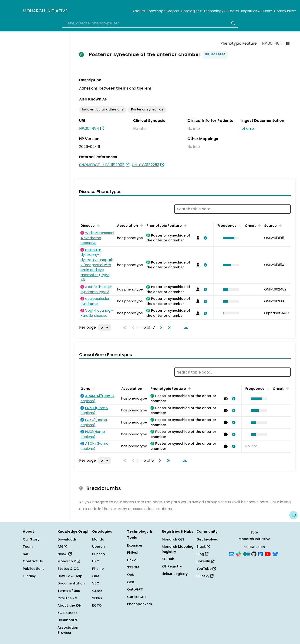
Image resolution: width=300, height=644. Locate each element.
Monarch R (69, 561)
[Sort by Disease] (98, 225)
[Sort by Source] (280, 225)
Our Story (31, 539)
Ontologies (191, 11)
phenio (248, 128)
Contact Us (33, 561)
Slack (203, 547)
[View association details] (205, 238)
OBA (96, 576)
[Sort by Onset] (259, 225)
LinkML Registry (175, 574)
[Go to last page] (169, 327)
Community (285, 11)
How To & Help (70, 576)
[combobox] (150, 23)
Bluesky (205, 576)
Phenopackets (140, 604)
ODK (131, 582)
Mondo (98, 539)
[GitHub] (254, 554)
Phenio (98, 569)
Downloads (67, 539)
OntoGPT (135, 589)
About (139, 11)
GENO (97, 591)
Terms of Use (69, 591)
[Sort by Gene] (93, 388)
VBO (96, 583)
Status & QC (68, 569)
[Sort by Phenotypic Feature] (185, 225)
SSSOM (133, 567)
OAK (131, 575)
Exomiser (135, 545)
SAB (26, 554)
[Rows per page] (104, 327)
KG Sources (67, 613)
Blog (202, 554)
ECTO (97, 605)
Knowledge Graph (163, 11)
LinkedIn (205, 561)
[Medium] (246, 554)
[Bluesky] (275, 554)
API (62, 547)
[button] (230, 238)
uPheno (99, 554)
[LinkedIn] (261, 554)
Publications (34, 569)
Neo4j (65, 554)
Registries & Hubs (256, 11)
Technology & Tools (221, 11)
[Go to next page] (160, 327)
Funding (30, 576)
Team (28, 547)
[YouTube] (268, 554)
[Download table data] (185, 327)
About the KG (69, 605)
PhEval (133, 553)
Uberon (98, 547)
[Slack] (239, 554)
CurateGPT (137, 597)
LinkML (132, 560)
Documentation (71, 583)
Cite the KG (67, 598)
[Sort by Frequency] (239, 225)
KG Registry (172, 566)
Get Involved (207, 539)
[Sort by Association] (141, 225)
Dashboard (67, 620)
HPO (96, 561)
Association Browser (68, 630)
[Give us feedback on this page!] (293, 515)
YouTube (206, 569)
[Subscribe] (232, 554)
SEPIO (97, 598)
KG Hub (168, 559)
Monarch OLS (173, 539)
